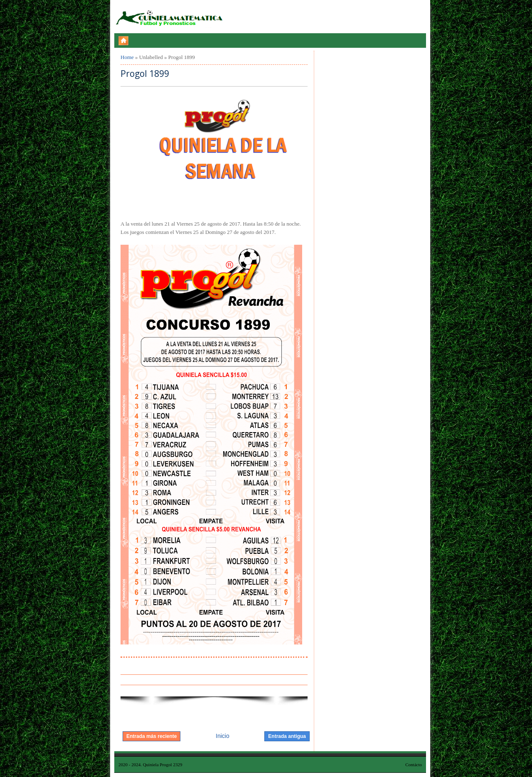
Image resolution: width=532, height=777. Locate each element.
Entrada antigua (287, 736)
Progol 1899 (145, 74)
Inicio (223, 736)
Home (127, 57)
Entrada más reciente (151, 736)
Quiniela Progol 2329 (163, 765)
